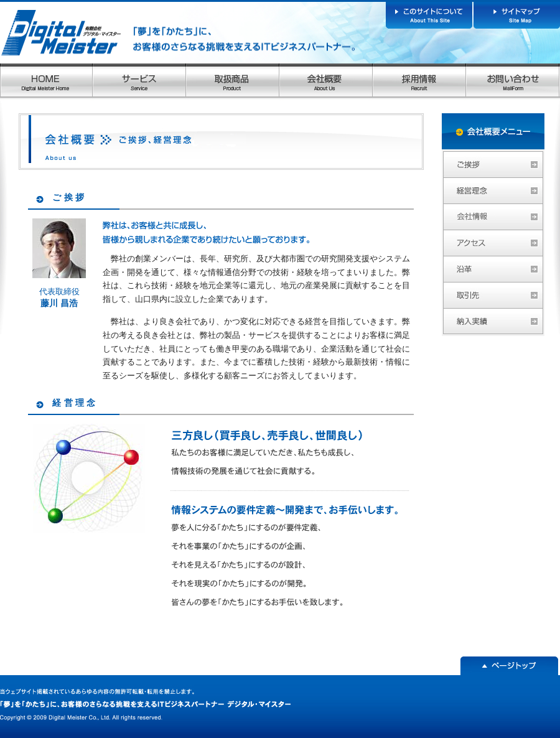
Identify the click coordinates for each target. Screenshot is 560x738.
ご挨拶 (69, 197)
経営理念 (75, 403)
